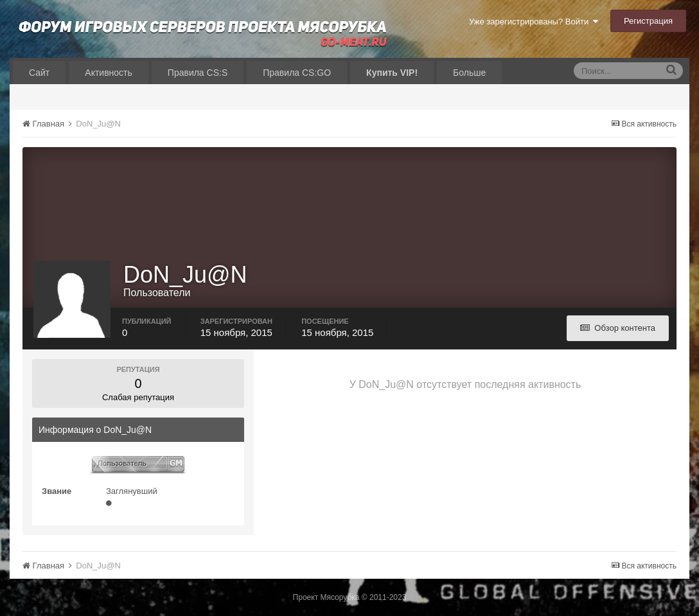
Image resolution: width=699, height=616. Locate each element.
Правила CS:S (198, 73)
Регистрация (648, 21)
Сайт (39, 73)
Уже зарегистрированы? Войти (534, 22)
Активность (109, 73)
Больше (469, 73)
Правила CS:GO (297, 73)
